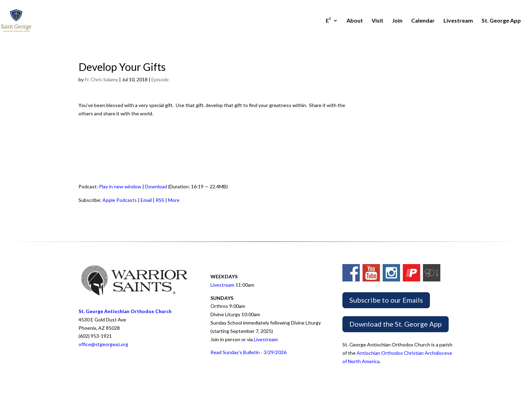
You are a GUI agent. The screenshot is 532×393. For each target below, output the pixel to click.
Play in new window (120, 186)
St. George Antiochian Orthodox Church (125, 311)
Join (397, 21)
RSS (160, 200)
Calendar (423, 21)
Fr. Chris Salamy (101, 79)
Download (156, 186)
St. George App (501, 21)
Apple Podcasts (120, 200)
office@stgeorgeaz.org (103, 344)
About (355, 21)
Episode (160, 79)
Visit (377, 21)
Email (146, 200)
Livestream (458, 21)
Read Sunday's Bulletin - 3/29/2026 (248, 352)
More (174, 200)
